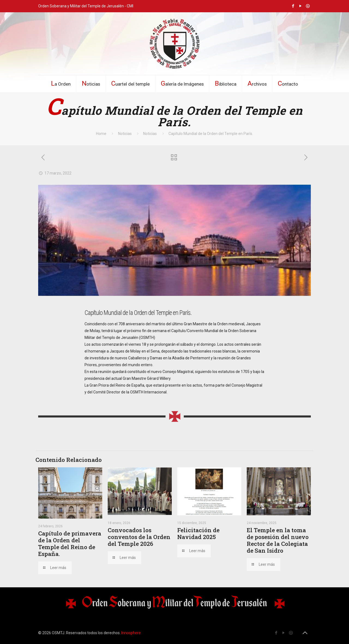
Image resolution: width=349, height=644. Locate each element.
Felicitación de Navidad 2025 (198, 533)
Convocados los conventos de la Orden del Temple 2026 (139, 537)
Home (101, 134)
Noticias (125, 134)
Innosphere (131, 633)
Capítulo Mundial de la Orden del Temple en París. (211, 134)
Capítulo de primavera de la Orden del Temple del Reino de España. (70, 544)
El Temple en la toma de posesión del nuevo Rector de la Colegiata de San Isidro (278, 540)
